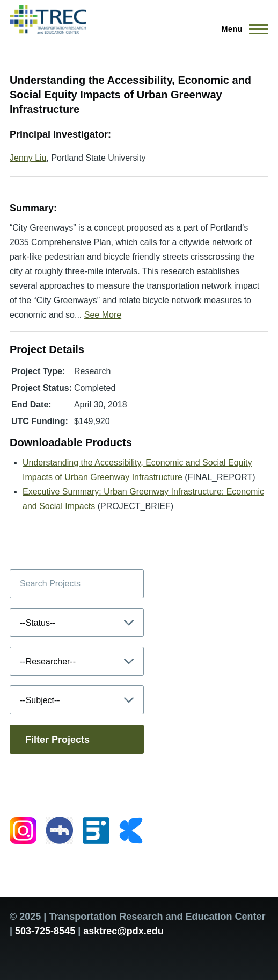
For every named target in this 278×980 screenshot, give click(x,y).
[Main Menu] (242, 29)
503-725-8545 (45, 931)
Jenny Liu (28, 158)
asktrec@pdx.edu (123, 931)
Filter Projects (57, 740)
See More (103, 315)
